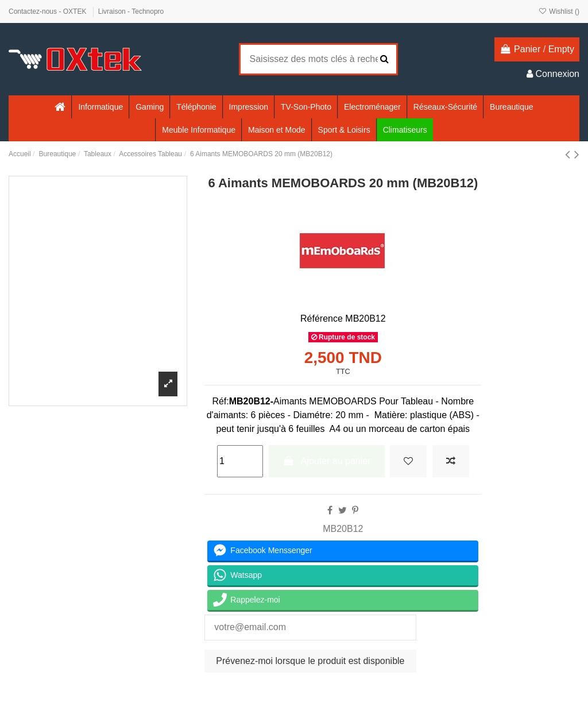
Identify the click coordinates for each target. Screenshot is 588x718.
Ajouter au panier (327, 461)
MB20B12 (343, 529)
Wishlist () (559, 11)
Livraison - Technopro (131, 11)
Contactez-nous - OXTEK (49, 11)
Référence (322, 319)
